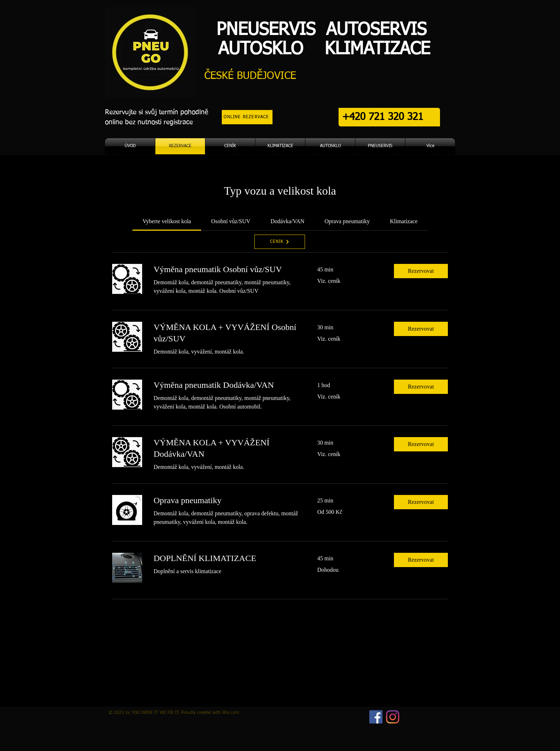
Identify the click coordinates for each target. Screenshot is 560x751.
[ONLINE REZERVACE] (247, 117)
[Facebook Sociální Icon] (376, 717)
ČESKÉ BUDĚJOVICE (250, 76)
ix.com (232, 713)
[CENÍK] (280, 242)
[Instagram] (393, 717)
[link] (167, 221)
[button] (421, 271)
